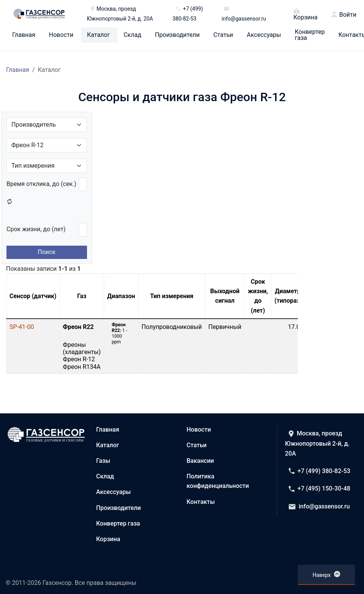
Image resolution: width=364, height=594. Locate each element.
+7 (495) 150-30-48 (320, 488)
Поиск (47, 252)
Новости (61, 35)
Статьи (223, 35)
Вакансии (200, 461)
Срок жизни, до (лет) (36, 229)
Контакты (201, 502)
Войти (348, 15)
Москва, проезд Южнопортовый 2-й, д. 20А (317, 443)
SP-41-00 (22, 327)
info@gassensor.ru (319, 506)
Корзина (305, 14)
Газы (103, 461)
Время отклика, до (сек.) (41, 184)
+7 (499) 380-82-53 (320, 471)
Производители (177, 35)
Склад (132, 35)
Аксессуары (264, 35)
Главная (24, 35)
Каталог (98, 35)
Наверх (327, 574)
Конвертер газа (310, 35)
